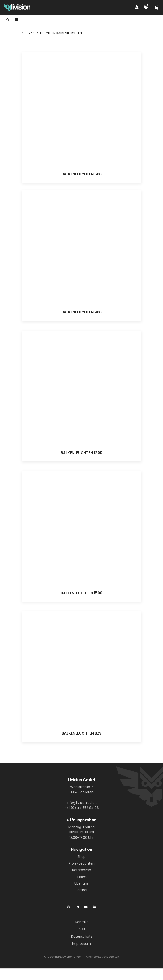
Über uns (81, 883)
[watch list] (147, 8)
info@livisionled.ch (82, 803)
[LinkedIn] (95, 906)
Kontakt (82, 922)
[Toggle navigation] (16, 19)
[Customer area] (138, 8)
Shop (81, 857)
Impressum (81, 944)
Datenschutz (82, 936)
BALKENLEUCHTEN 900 (81, 312)
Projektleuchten (82, 863)
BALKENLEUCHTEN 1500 (81, 593)
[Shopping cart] (157, 8)
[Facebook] (69, 906)
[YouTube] (86, 906)
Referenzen (82, 870)
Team (82, 877)
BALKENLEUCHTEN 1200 (81, 453)
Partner (81, 890)
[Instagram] (77, 906)
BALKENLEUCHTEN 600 (81, 174)
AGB (82, 929)
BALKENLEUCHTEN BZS (82, 733)
